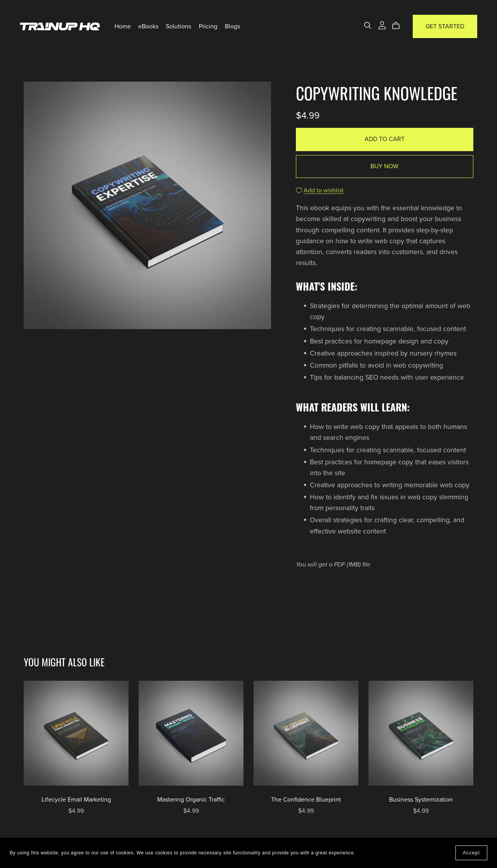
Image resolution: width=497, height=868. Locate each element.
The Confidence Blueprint (306, 800)
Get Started (445, 26)
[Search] (368, 25)
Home (123, 26)
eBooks (148, 26)
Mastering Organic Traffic (191, 800)
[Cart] (399, 26)
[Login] (382, 25)
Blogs (232, 26)
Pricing (208, 26)
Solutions (178, 26)
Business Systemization (421, 800)
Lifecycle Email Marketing (76, 800)
